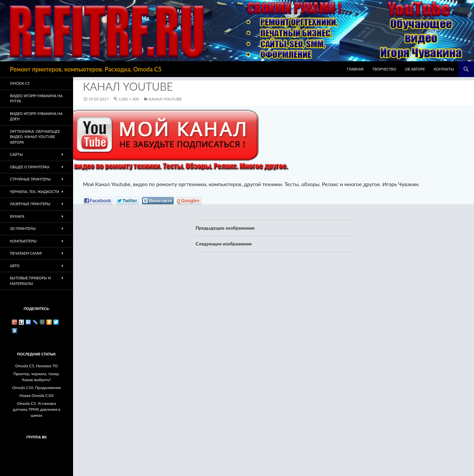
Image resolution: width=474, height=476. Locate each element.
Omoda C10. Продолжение (37, 388)
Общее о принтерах (30, 167)
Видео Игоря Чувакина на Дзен (36, 116)
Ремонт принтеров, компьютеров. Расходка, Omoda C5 (86, 69)
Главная (355, 69)
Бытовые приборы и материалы (30, 281)
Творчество (384, 69)
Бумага (17, 216)
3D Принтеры (23, 228)
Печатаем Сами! (26, 253)
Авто (15, 266)
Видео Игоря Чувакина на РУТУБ (36, 98)
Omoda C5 (20, 83)
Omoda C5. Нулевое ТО (36, 366)
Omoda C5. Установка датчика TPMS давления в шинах (37, 409)
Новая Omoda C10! (37, 395)
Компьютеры (23, 241)
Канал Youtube (165, 99)
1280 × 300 (129, 99)
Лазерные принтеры (30, 204)
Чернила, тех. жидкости (35, 192)
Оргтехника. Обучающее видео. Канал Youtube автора (35, 137)
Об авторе (415, 69)
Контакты (444, 69)
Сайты (16, 154)
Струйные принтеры (30, 179)
